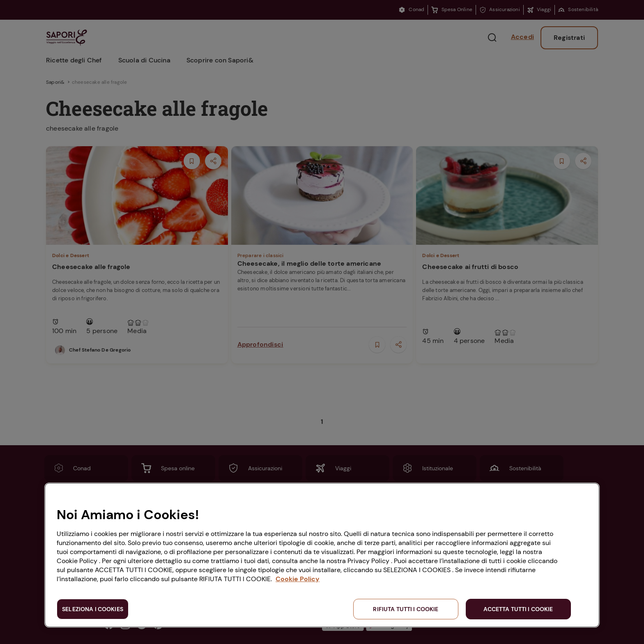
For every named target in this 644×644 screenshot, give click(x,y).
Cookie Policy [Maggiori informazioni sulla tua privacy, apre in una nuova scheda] (298, 579)
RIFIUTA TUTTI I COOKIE (406, 609)
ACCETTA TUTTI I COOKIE (518, 609)
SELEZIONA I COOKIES (93, 609)
